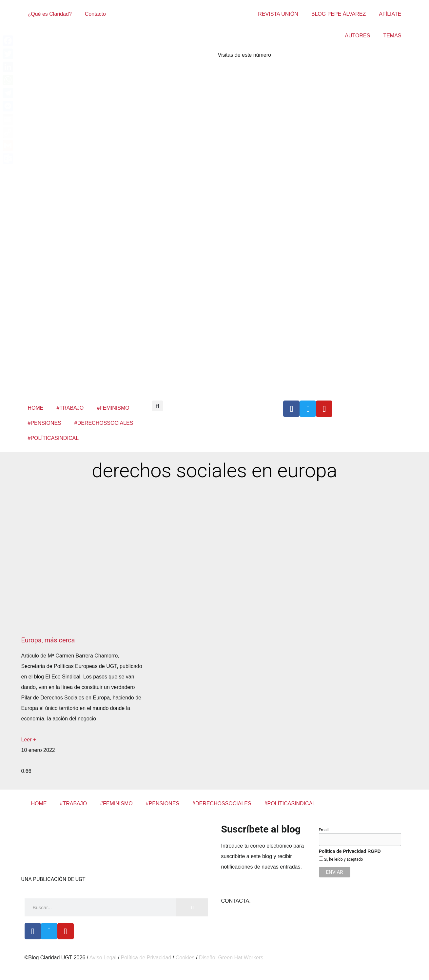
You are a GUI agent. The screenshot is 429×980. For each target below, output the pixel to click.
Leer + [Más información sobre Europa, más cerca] (29, 740)
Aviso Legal (103, 958)
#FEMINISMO (113, 408)
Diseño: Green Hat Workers (231, 958)
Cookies (185, 958)
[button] (157, 406)
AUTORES (357, 36)
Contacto (95, 14)
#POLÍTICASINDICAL (53, 438)
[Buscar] (192, 907)
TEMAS (392, 36)
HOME (36, 408)
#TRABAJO (70, 408)
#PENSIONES (45, 423)
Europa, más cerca (48, 640)
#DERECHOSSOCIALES (104, 423)
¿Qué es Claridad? (50, 14)
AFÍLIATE (390, 14)
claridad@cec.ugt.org (277, 901)
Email (324, 830)
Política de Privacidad (146, 958)
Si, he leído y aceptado (343, 859)
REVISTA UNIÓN (278, 14)
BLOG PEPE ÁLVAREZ (339, 14)
